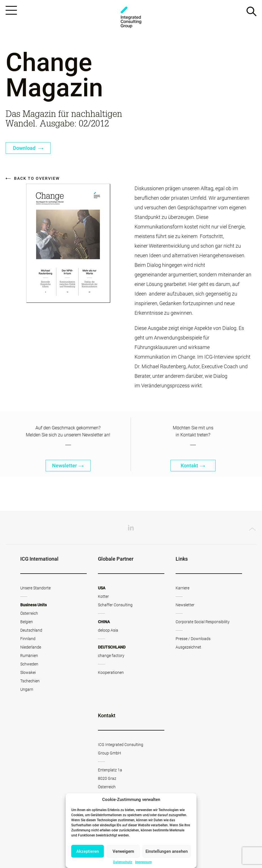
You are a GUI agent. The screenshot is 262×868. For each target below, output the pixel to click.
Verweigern (123, 851)
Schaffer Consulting (115, 605)
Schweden (29, 664)
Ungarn (27, 689)
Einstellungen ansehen (167, 851)
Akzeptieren (88, 851)
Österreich (29, 613)
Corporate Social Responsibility (203, 622)
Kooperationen (111, 672)
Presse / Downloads (193, 639)
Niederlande (31, 647)
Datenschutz (123, 862)
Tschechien (30, 681)
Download (28, 148)
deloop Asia (108, 630)
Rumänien (29, 656)
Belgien (27, 622)
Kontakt (193, 466)
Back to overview (33, 178)
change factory (111, 656)
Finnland (28, 639)
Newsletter (68, 466)
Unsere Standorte (35, 588)
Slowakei (28, 672)
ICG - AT (131, 17)
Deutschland (31, 630)
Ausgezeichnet (188, 647)
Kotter (103, 596)
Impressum (143, 862)
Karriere (182, 588)
